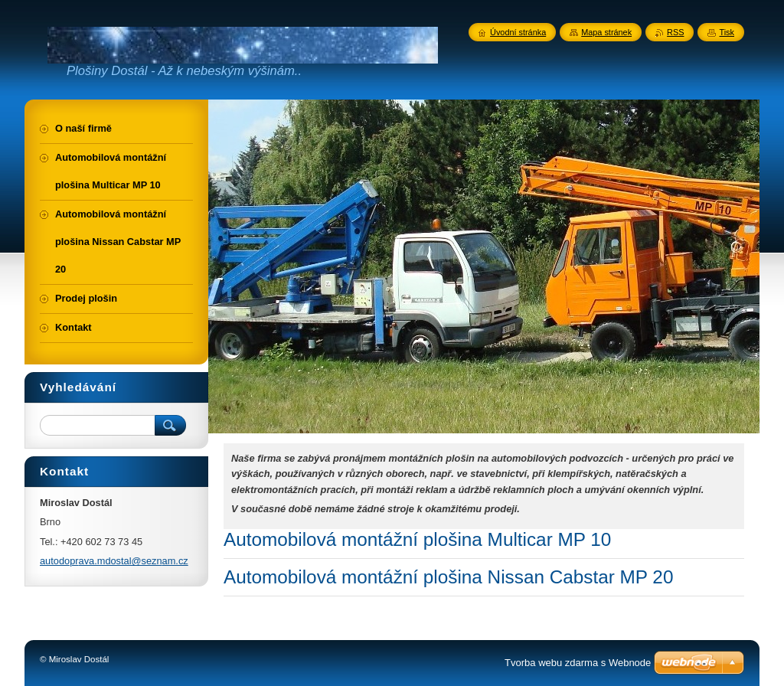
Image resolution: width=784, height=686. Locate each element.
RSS (675, 32)
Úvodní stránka (518, 32)
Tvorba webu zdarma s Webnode (578, 663)
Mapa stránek (606, 32)
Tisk (727, 32)
